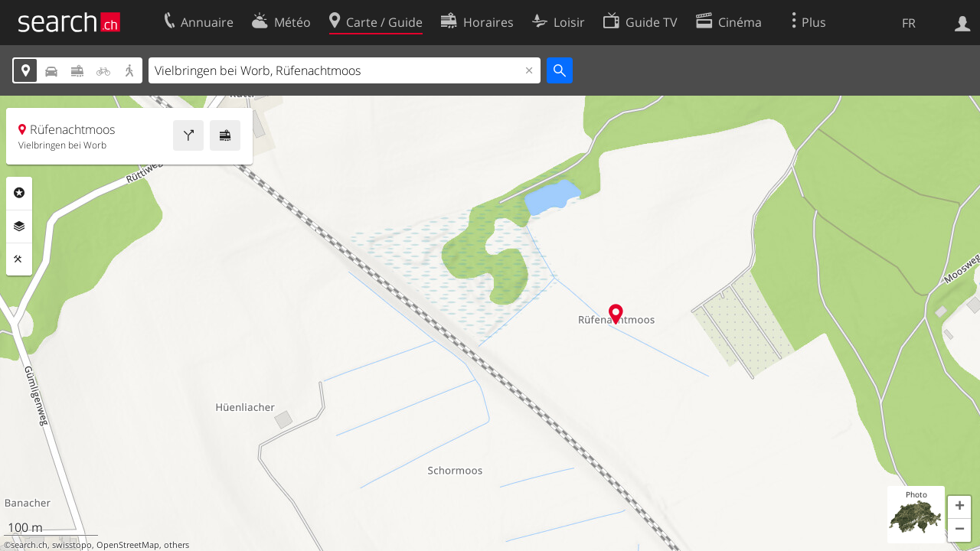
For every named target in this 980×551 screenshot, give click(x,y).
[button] (959, 507)
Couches (19, 227)
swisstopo (72, 545)
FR (909, 23)
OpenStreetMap (128, 545)
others (176, 545)
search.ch (29, 545)
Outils (19, 259)
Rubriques (19, 193)
